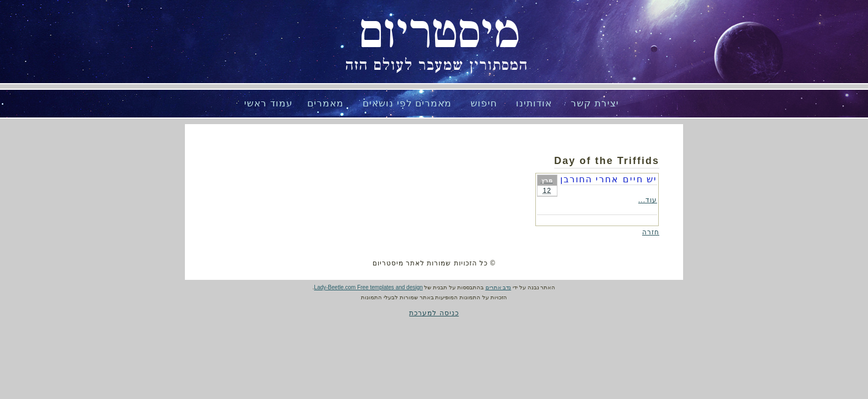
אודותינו (534, 103)
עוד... (648, 200)
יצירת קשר (595, 103)
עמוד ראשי (268, 103)
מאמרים (325, 103)
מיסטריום (440, 33)
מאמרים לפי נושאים (407, 103)
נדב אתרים (498, 287)
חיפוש (484, 103)
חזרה (651, 232)
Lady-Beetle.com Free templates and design (368, 287)
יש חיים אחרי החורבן (609, 179)
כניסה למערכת (434, 313)
